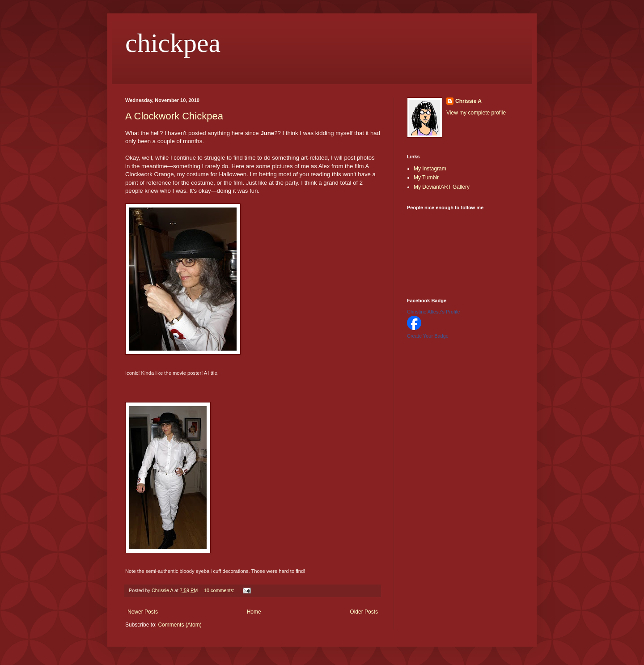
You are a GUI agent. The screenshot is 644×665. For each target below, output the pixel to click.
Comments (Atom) (180, 625)
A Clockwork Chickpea (174, 116)
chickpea (173, 43)
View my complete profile (476, 113)
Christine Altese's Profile (433, 312)
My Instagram (430, 169)
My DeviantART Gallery (442, 187)
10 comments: (220, 590)
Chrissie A (468, 101)
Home (254, 612)
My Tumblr (426, 178)
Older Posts (364, 612)
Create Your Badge (428, 336)
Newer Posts (143, 612)
